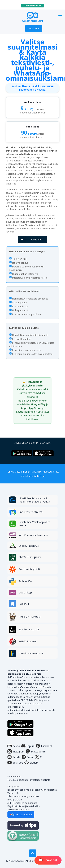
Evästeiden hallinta (40, 780)
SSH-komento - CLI (29, 629)
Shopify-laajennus (29, 546)
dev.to (14, 746)
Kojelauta (34, 28)
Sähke (28, 757)
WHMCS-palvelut (28, 641)
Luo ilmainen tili (34, 6)
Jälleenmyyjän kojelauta (44, 790)
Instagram (16, 751)
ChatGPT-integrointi (30, 557)
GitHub (31, 763)
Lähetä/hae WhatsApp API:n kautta (34, 524)
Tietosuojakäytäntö (18, 780)
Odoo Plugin (26, 592)
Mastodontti (36, 751)
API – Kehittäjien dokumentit (22, 803)
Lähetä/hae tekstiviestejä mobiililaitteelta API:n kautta (34, 500)
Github (18, 800)
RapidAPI (24, 604)
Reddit (14, 757)
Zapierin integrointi (29, 569)
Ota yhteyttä (14, 786)
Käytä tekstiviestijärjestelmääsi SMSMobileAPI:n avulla (24, 808)
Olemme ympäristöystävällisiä (23, 796)
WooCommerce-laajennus (33, 535)
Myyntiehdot (14, 777)
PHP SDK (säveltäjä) (30, 617)
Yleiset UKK (13, 793)
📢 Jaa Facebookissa (21, 814)
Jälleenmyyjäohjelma (18, 790)
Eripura (28, 746)
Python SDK (25, 581)
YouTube (15, 763)
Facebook (44, 746)
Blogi (10, 800)
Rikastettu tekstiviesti (31, 512)
